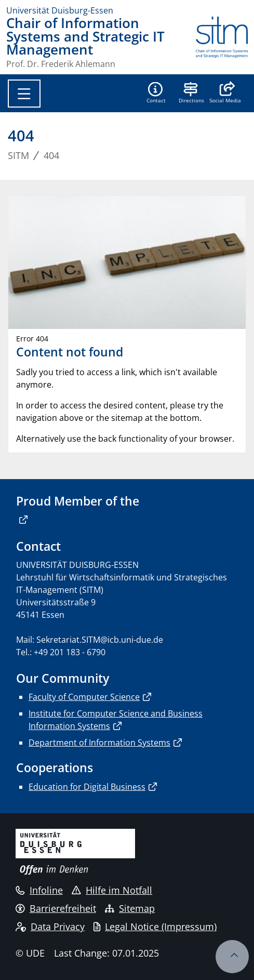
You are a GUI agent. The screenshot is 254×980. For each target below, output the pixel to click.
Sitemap (130, 908)
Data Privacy (50, 926)
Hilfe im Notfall (112, 890)
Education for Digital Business (87, 787)
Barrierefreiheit (56, 908)
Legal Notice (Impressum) (155, 926)
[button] (225, 94)
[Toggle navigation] (24, 94)
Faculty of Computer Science (84, 697)
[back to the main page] (222, 42)
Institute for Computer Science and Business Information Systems (116, 720)
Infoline (39, 890)
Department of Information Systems (99, 743)
